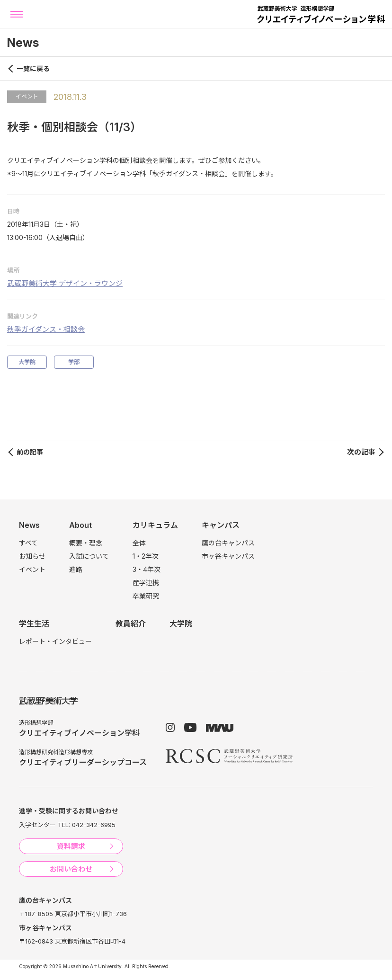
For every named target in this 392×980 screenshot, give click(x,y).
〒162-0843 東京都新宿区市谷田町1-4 (72, 941)
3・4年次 (147, 569)
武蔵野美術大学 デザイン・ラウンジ (65, 283)
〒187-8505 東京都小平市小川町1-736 (73, 914)
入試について (89, 556)
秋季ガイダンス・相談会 (46, 329)
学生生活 (34, 624)
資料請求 (71, 846)
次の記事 (361, 452)
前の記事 (30, 452)
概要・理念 (86, 543)
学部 (74, 362)
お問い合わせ (71, 869)
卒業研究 (146, 596)
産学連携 (146, 583)
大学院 (27, 362)
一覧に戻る (33, 68)
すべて (28, 543)
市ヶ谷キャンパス (228, 556)
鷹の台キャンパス (228, 543)
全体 (139, 543)
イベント (27, 96)
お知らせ (32, 556)
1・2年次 (146, 556)
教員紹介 (131, 624)
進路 (76, 569)
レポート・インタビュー (55, 641)
